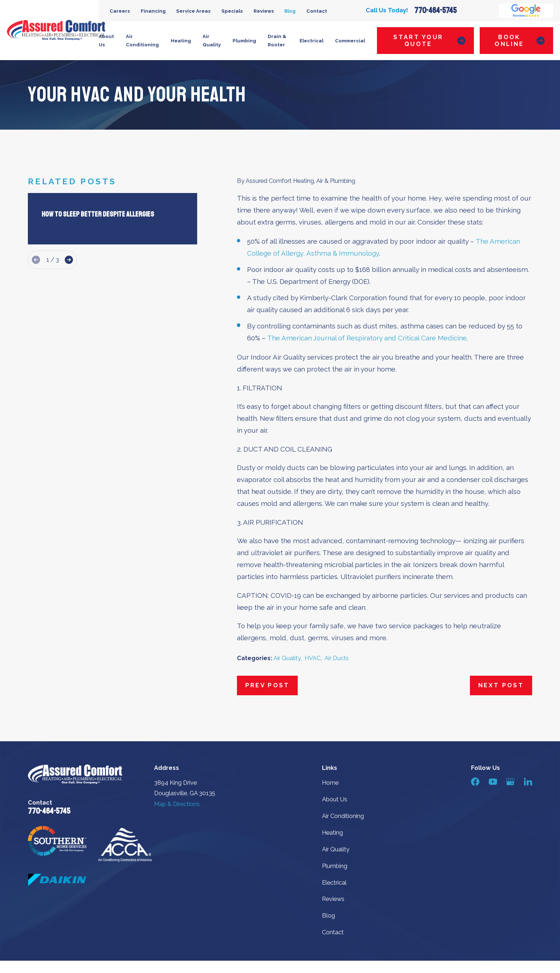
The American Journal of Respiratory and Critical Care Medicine (367, 338)
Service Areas (193, 11)
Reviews (264, 11)
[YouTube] (493, 782)
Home (330, 783)
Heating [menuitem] (181, 41)
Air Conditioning (343, 816)
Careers (120, 11)
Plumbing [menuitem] (244, 41)
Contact (317, 11)
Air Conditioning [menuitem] (142, 41)
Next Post (501, 685)
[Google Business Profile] (510, 782)
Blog (290, 11)
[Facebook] (475, 782)
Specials (232, 11)
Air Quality (287, 658)
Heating (332, 833)
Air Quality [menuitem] (212, 41)
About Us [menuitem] (106, 41)
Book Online (519, 41)
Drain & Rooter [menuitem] (277, 41)
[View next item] (69, 260)
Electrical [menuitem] (311, 41)
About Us (335, 799)
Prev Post (268, 685)
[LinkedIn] (528, 782)
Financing (153, 11)
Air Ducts (337, 658)
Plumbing (335, 866)
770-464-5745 (435, 11)
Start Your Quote (429, 41)
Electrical (334, 883)
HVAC (313, 658)
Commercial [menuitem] (350, 41)
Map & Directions (177, 804)
